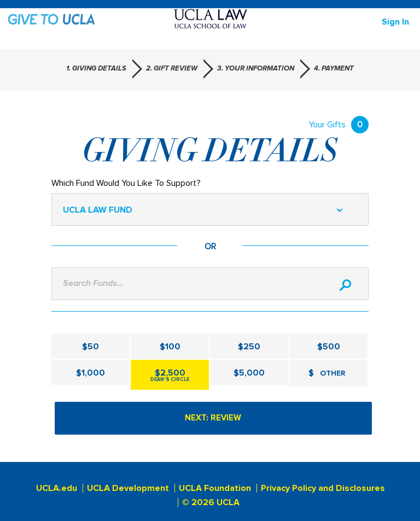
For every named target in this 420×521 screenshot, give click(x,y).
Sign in (395, 22)
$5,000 (249, 373)
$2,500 (170, 375)
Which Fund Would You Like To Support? (126, 183)
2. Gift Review (172, 69)
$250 (249, 347)
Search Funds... (93, 283)
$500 (329, 347)
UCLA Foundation (215, 488)
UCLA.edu (57, 488)
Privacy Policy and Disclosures (323, 488)
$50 (91, 347)
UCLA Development (128, 488)
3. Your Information (256, 69)
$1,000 (91, 373)
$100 (170, 347)
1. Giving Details (96, 69)
